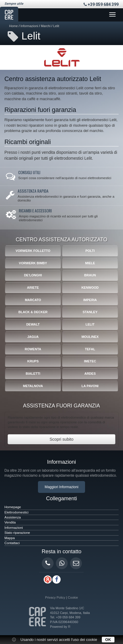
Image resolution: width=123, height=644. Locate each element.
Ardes (90, 374)
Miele (90, 263)
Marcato (33, 300)
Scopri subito (62, 439)
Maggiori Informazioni (62, 487)
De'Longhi (33, 275)
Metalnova (33, 386)
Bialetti (33, 374)
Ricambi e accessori (35, 211)
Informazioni (29, 26)
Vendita (10, 522)
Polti (90, 251)
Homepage (13, 507)
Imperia (90, 300)
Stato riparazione (17, 533)
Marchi (46, 26)
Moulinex (90, 337)
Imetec (90, 361)
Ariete (33, 288)
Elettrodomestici (16, 512)
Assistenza (13, 517)
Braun (90, 275)
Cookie (73, 597)
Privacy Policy (55, 597)
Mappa (10, 538)
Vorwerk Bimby (33, 263)
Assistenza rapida (33, 191)
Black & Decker (33, 312)
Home (13, 26)
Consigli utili (29, 172)
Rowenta (33, 349)
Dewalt (33, 324)
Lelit (56, 26)
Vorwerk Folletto (33, 251)
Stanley (90, 312)
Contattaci (12, 543)
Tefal (90, 349)
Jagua (33, 337)
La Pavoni (90, 386)
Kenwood (90, 288)
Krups (33, 361)
